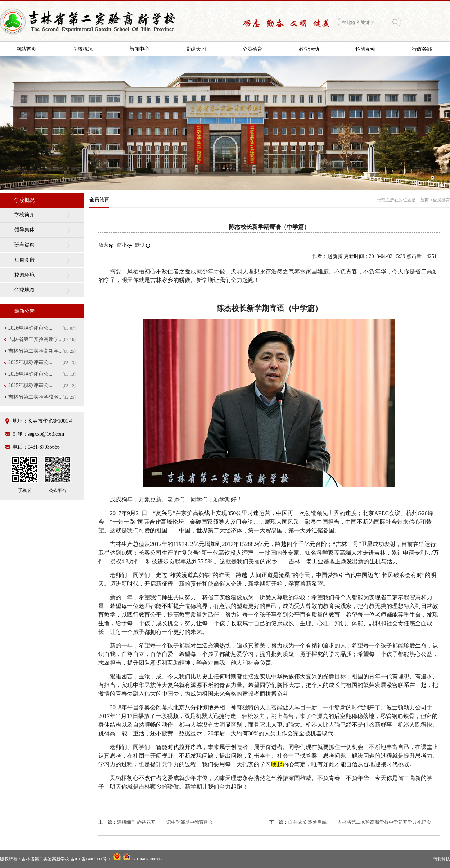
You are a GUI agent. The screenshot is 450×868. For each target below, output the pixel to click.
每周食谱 (24, 260)
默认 (143, 245)
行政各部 (422, 49)
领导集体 (24, 230)
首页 (424, 200)
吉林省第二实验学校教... (35, 397)
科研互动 (365, 49)
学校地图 (24, 290)
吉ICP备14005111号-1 (90, 859)
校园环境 (24, 275)
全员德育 (252, 49)
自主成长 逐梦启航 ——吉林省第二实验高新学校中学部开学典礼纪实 (359, 822)
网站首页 (26, 49)
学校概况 (83, 49)
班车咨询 (24, 245)
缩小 (125, 245)
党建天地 (196, 49)
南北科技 (441, 859)
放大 (106, 245)
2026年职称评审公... (30, 328)
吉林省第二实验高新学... (35, 339)
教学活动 (309, 49)
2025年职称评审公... (30, 362)
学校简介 (24, 215)
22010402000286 (142, 859)
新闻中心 (139, 49)
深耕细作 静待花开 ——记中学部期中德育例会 (165, 822)
